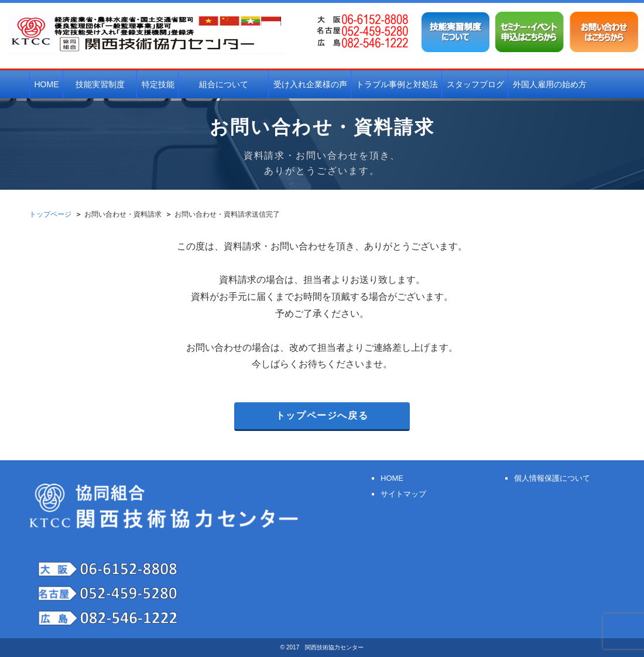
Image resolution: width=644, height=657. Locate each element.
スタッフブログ (475, 84)
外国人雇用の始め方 (550, 84)
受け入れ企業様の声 (310, 84)
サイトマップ (403, 494)
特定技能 (158, 84)
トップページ (50, 214)
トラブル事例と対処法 (397, 84)
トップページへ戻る (322, 415)
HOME (47, 84)
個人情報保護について (552, 478)
